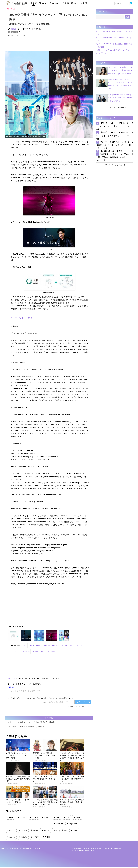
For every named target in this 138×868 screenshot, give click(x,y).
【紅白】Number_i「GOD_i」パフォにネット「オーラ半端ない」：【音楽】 (113, 126)
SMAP (57, 817)
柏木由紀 (46, 831)
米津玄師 (11, 838)
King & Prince (72, 824)
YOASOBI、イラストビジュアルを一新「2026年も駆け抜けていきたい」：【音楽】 (113, 157)
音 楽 (34, 3)
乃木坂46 (22, 817)
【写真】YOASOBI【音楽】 (112, 151)
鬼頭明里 (49, 651)
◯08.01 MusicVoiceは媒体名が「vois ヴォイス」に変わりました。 (113, 51)
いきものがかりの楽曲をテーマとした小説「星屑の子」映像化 (31, 722)
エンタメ (43, 3)
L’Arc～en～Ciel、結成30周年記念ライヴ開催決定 (25, 726)
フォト (75, 3)
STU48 (34, 831)
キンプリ (11, 831)
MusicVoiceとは (97, 849)
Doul (25, 645)
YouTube (37, 849)
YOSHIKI (77, 817)
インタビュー (55, 3)
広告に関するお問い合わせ (112, 849)
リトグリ (16, 651)
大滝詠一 (25, 651)
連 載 (66, 3)
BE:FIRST (34, 817)
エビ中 (63, 645)
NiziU (67, 817)
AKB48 (11, 817)
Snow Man (58, 824)
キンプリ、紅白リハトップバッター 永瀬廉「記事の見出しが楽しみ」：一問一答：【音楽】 (115, 145)
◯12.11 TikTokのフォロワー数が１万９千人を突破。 (114, 33)
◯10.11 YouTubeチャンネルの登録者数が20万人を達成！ (114, 45)
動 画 (84, 3)
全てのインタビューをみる (114, 107)
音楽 (14, 678)
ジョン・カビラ (74, 645)
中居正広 (35, 838)
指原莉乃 (46, 817)
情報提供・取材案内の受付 (81, 849)
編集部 (14, 29)
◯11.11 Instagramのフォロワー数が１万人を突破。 (114, 39)
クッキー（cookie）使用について (83, 852)
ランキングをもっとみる (114, 165)
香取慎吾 (23, 831)
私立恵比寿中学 (37, 651)
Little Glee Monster (50, 645)
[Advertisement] (49, 45)
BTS (65, 831)
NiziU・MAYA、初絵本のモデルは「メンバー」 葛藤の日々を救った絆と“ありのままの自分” (120, 70)
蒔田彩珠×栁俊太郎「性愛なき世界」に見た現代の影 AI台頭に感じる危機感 (120, 98)
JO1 (56, 831)
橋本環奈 (23, 838)
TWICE (46, 838)
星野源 (74, 831)
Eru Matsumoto (35, 645)
